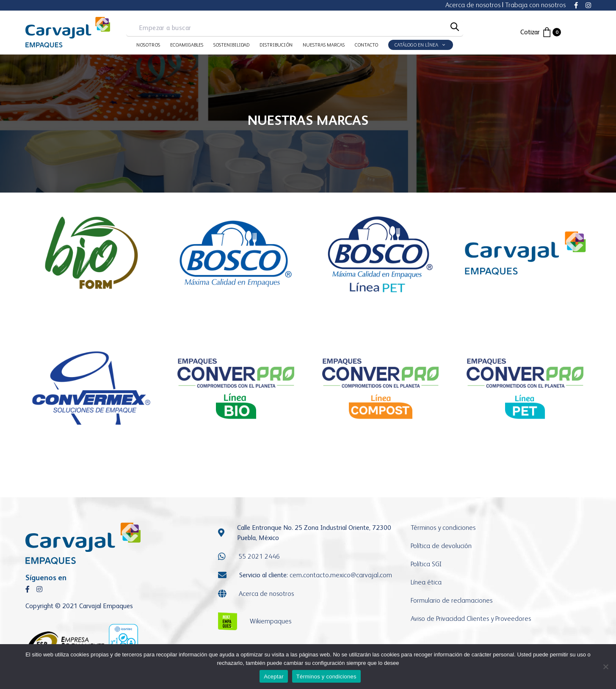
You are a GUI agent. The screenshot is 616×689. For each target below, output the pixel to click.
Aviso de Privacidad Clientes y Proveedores (471, 619)
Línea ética (426, 582)
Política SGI (426, 564)
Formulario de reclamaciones (452, 600)
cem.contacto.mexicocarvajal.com (341, 575)
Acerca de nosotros (473, 5)
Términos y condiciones (443, 528)
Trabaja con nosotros (535, 5)
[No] (605, 667)
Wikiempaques (271, 621)
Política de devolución (441, 546)
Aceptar (274, 677)
